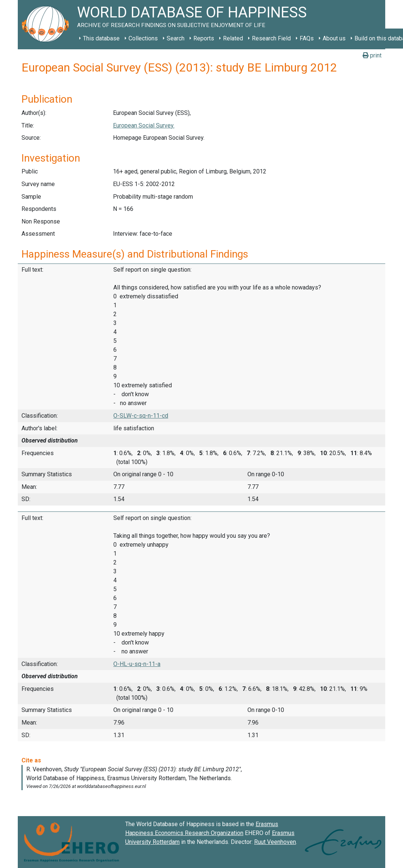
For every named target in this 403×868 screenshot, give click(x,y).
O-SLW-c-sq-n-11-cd (141, 416)
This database (101, 38)
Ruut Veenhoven (275, 842)
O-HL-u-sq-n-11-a (137, 664)
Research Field (271, 38)
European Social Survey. (144, 125)
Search (176, 38)
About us (334, 38)
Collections (143, 38)
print (372, 55)
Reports (204, 38)
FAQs (307, 38)
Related (233, 38)
